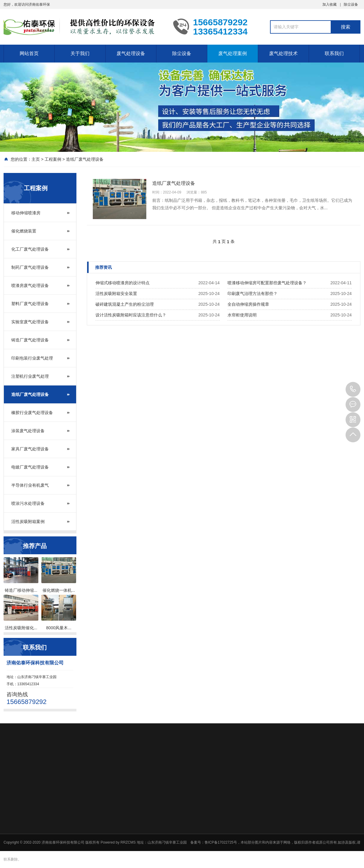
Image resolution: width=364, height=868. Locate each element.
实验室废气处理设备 (30, 322)
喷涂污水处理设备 (28, 503)
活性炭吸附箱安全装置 (116, 294)
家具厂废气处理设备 (30, 449)
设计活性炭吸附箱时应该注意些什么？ (131, 315)
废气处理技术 (283, 53)
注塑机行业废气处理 (30, 376)
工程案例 (53, 159)
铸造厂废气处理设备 (30, 340)
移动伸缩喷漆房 (26, 213)
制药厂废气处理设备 (30, 267)
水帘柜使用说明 (242, 315)
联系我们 (334, 53)
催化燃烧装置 (24, 231)
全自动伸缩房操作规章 (248, 304)
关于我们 (80, 53)
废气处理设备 (131, 53)
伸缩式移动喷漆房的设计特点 (123, 283)
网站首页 (29, 53)
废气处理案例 (233, 53)
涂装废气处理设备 (28, 431)
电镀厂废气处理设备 (30, 467)
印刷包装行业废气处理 (32, 358)
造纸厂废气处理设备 (85, 159)
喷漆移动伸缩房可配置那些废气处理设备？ (267, 283)
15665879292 (353, 389)
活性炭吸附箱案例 (28, 522)
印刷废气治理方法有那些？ (252, 294)
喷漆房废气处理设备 (30, 285)
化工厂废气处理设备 (30, 249)
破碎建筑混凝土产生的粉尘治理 (125, 304)
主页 (36, 159)
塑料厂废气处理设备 (30, 304)
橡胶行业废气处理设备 (32, 413)
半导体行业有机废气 (30, 485)
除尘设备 (351, 4)
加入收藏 (330, 4)
